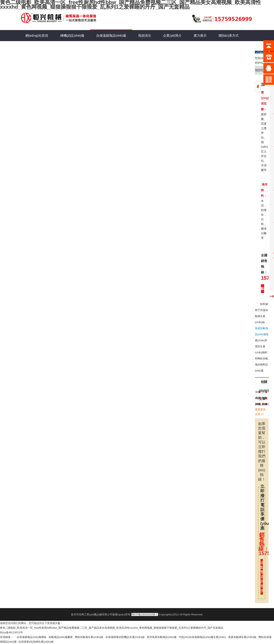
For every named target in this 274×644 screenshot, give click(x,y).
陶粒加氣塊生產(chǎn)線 (90, 637)
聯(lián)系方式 (229, 36)
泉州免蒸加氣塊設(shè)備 (163, 637)
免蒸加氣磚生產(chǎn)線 (243, 637)
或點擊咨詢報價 (262, 577)
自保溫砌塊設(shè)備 (111, 34)
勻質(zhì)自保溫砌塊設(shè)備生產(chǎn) (203, 637)
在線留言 (62, 47)
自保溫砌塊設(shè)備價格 (33, 637)
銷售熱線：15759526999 (262, 544)
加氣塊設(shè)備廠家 (62, 637)
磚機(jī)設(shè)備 (72, 36)
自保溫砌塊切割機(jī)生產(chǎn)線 (126, 637)
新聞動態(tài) (35, 47)
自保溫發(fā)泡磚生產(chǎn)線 (37, 642)
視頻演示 (145, 36)
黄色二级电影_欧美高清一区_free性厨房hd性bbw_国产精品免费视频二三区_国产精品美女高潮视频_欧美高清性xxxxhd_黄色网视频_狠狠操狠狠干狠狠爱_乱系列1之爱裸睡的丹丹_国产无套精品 (112, 628)
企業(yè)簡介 (172, 36)
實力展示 (200, 36)
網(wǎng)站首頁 (37, 36)
